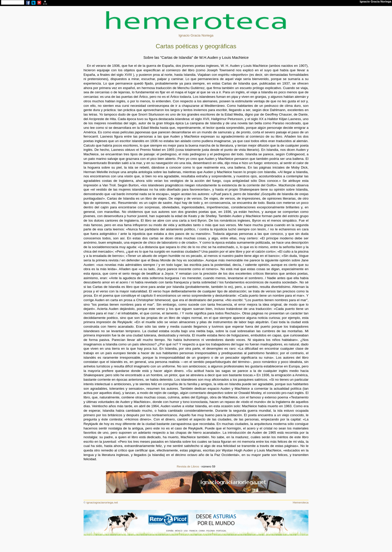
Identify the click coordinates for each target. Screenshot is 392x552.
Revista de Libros (188, 466)
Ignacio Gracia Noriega (196, 35)
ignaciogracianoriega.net (102, 502)
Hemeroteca (301, 502)
